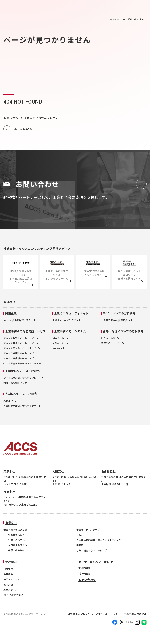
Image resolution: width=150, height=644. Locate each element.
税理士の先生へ (16, 537)
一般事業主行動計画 (135, 615)
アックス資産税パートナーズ (21, 360)
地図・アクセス (12, 581)
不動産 (80, 547)
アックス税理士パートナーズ (21, 340)
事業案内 (11, 524)
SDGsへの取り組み (14, 597)
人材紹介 (10, 403)
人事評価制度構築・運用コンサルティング (99, 542)
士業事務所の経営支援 (15, 532)
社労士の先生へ (16, 542)
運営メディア (10, 591)
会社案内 (11, 564)
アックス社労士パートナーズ (21, 345)
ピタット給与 (110, 340)
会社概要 (8, 576)
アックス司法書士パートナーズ (22, 350)
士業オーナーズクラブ (66, 322)
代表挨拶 (8, 571)
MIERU (58, 350)
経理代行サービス (112, 345)
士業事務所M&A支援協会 (116, 322)
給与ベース (60, 345)
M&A (79, 537)
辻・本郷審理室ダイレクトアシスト (24, 365)
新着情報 (84, 569)
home (113, 19)
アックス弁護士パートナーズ (21, 355)
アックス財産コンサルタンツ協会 (23, 380)
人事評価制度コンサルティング (22, 408)
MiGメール (60, 340)
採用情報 (84, 575)
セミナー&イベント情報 (94, 564)
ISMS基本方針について (80, 615)
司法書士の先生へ (18, 547)
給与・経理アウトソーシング (92, 552)
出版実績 (8, 586)
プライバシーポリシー (108, 615)
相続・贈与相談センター (18, 385)
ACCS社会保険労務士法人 (19, 322)
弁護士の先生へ (16, 552)
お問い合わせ (87, 581)
